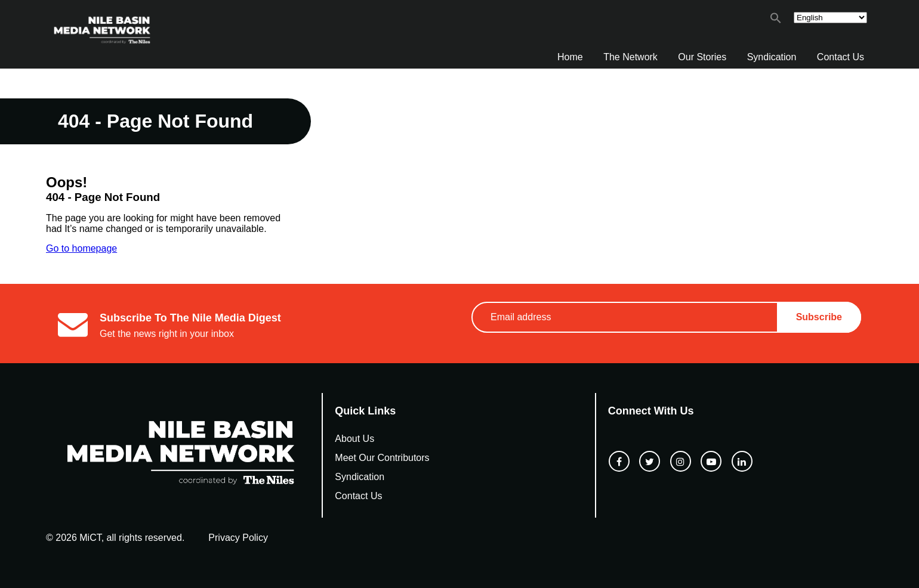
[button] (776, 21)
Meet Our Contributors (382, 458)
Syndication (772, 57)
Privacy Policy (238, 538)
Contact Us (841, 57)
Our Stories (702, 57)
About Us (354, 439)
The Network (630, 57)
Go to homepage (81, 248)
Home (570, 57)
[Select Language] (830, 18)
